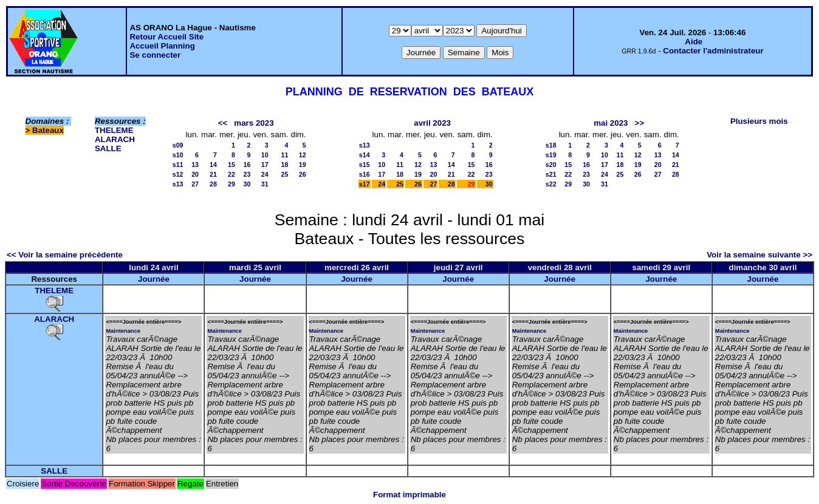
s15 (365, 165)
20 (195, 174)
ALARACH (115, 139)
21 (213, 174)
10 (265, 155)
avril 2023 (432, 123)
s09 (178, 145)
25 (285, 174)
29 (231, 184)
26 (303, 174)
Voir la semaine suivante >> (759, 255)
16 (247, 165)
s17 (365, 184)
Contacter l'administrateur (713, 51)
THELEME (114, 130)
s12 (178, 174)
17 (265, 165)
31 (265, 184)
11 (285, 155)
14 (213, 165)
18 (285, 165)
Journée (154, 279)
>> (640, 123)
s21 (551, 174)
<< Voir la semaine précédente (65, 255)
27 (195, 184)
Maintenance (123, 331)
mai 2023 (611, 123)
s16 (365, 174)
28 (213, 184)
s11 (178, 165)
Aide (694, 42)
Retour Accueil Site (166, 37)
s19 (551, 155)
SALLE (108, 148)
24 (265, 174)
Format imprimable (409, 495)
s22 (551, 184)
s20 (551, 165)
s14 (365, 155)
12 (303, 155)
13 (195, 165)
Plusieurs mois (759, 121)
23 (247, 174)
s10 (178, 155)
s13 (178, 184)
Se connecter (155, 55)
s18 (551, 145)
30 (247, 184)
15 (231, 165)
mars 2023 (254, 123)
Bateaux (48, 130)
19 (303, 165)
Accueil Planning (162, 46)
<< (223, 123)
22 (231, 174)
